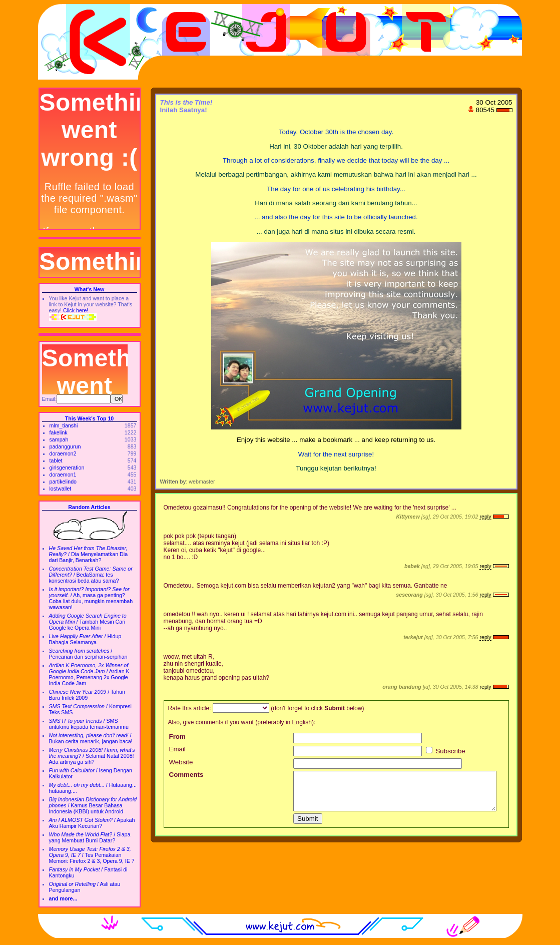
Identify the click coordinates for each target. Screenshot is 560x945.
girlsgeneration (67, 467)
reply (485, 517)
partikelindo (63, 482)
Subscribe (446, 751)
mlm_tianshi (64, 425)
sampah (59, 439)
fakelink (59, 432)
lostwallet (61, 489)
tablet (56, 460)
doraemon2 (63, 453)
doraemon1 (63, 475)
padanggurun (65, 446)
